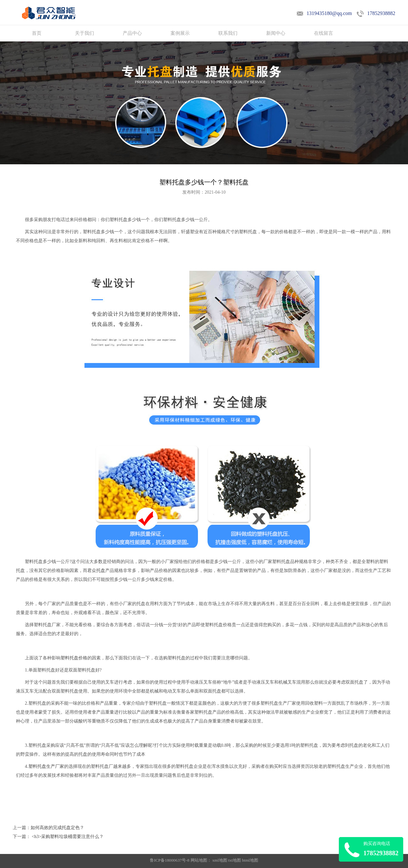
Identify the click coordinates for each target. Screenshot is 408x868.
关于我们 (84, 33)
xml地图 (220, 860)
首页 (37, 33)
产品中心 (132, 33)
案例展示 (180, 33)
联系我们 (228, 33)
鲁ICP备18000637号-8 (170, 860)
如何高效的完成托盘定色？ (57, 828)
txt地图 (235, 860)
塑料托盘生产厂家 (46, 766)
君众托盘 (96, 571)
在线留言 (324, 33)
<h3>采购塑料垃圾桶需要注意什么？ (67, 837)
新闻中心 (276, 33)
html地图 (250, 860)
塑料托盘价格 (74, 658)
